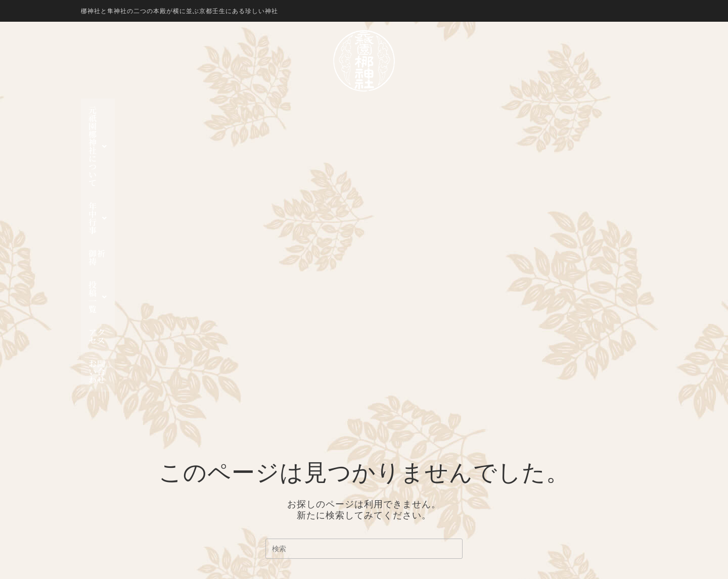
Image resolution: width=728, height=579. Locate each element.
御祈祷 (363, 110)
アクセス (468, 110)
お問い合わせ (526, 110)
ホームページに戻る (364, 356)
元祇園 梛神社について (226, 110)
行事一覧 (408, 500)
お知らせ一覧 (416, 512)
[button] (226, 110)
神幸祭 (404, 466)
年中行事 (312, 110)
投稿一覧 (413, 110)
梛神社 (404, 432)
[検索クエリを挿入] (364, 305)
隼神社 (404, 444)
